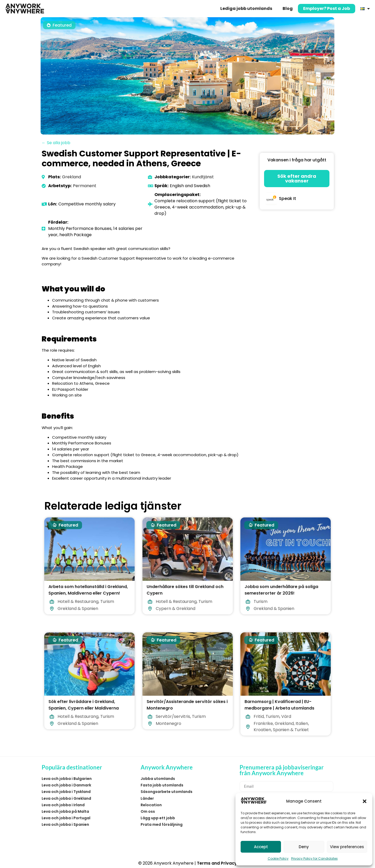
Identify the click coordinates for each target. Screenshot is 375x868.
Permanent (85, 186)
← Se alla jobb (56, 143)
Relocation (151, 805)
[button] (365, 801)
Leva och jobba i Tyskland (66, 792)
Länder (147, 798)
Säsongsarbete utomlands (167, 792)
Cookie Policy (278, 858)
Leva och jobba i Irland (63, 805)
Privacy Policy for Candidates (314, 858)
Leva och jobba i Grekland (66, 798)
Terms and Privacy (217, 863)
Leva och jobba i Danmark (66, 785)
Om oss (148, 811)
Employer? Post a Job (327, 8)
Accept (261, 847)
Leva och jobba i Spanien (65, 824)
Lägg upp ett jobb (158, 818)
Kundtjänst (203, 177)
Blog (288, 8)
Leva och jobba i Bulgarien (67, 779)
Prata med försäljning (162, 824)
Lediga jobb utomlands (246, 8)
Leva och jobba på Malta (65, 811)
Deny (304, 847)
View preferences (347, 847)
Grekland (71, 177)
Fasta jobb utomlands (162, 785)
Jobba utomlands (158, 779)
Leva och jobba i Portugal (66, 818)
